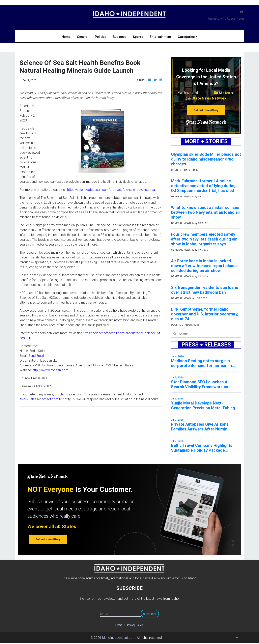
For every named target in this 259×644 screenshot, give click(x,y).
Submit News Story (206, 110)
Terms (119, 625)
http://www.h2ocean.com (50, 370)
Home (68, 36)
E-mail (104, 613)
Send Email (36, 356)
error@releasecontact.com (39, 399)
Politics (101, 37)
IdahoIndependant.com (119, 638)
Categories (186, 37)
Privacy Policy (135, 625)
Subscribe (150, 614)
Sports (138, 37)
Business (120, 37)
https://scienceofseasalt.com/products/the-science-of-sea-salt (112, 190)
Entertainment (161, 37)
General (83, 37)
